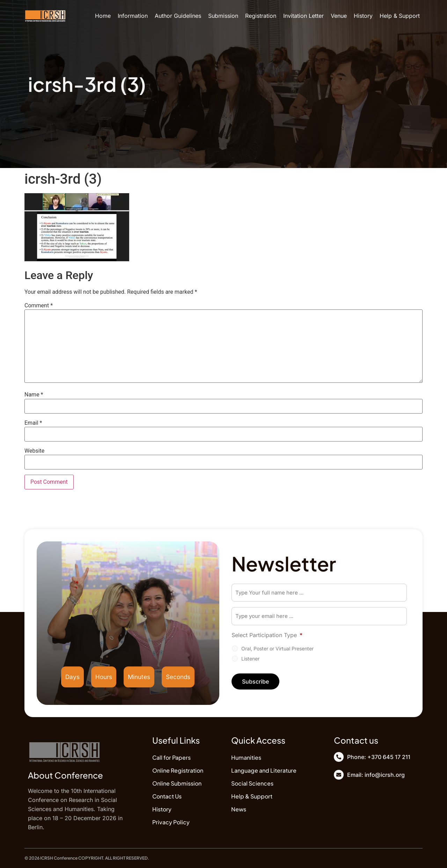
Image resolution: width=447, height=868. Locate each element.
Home (103, 16)
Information (133, 16)
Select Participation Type (267, 635)
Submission (223, 16)
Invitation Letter (303, 16)
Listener (250, 659)
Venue (339, 16)
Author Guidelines (178, 16)
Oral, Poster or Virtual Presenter (277, 649)
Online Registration (178, 770)
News (239, 809)
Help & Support (400, 16)
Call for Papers (171, 757)
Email (33, 423)
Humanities (246, 757)
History (363, 16)
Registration (261, 16)
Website (34, 451)
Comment (39, 306)
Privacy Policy (171, 822)
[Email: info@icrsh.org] (339, 775)
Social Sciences (252, 783)
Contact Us (167, 796)
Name (34, 395)
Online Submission (177, 783)
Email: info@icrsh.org (376, 775)
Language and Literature (264, 770)
